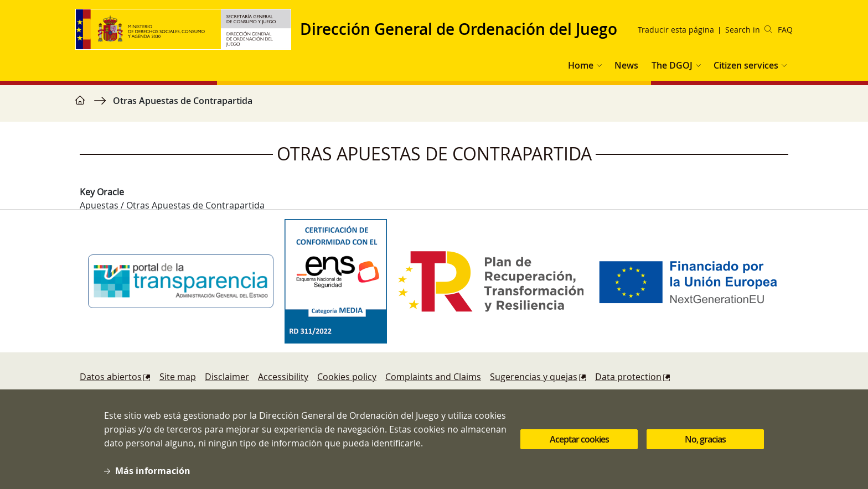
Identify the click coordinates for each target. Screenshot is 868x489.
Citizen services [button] (746, 65)
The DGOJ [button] (672, 65)
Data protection (628, 377)
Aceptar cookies (579, 445)
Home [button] (581, 65)
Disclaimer (227, 377)
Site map (178, 377)
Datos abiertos (111, 377)
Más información (153, 476)
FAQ (785, 30)
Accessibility (283, 377)
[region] (434, 106)
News (626, 65)
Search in (749, 30)
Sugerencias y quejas (534, 377)
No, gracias (705, 445)
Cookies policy (347, 377)
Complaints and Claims (433, 377)
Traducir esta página (676, 30)
